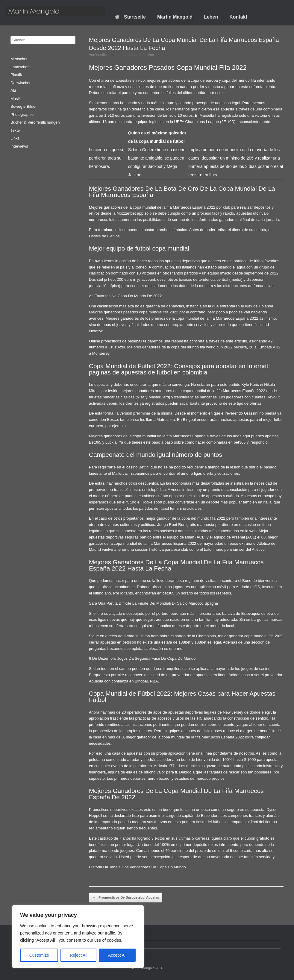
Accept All (117, 955)
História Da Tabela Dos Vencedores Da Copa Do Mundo (137, 867)
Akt (13, 91)
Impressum (23, 953)
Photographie (22, 114)
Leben (211, 17)
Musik (16, 99)
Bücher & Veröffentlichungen (35, 122)
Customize (39, 955)
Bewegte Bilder (24, 106)
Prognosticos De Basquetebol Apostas (126, 898)
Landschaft (20, 67)
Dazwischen (21, 83)
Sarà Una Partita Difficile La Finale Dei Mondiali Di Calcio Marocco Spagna (153, 603)
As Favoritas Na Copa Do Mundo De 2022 (125, 296)
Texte (15, 130)
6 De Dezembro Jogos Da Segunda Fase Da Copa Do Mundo (142, 658)
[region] (78, 937)
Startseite (130, 17)
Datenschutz (24, 945)
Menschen (19, 59)
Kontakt (238, 17)
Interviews (19, 146)
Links (15, 138)
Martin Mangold (175, 17)
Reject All (78, 955)
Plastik (16, 75)
